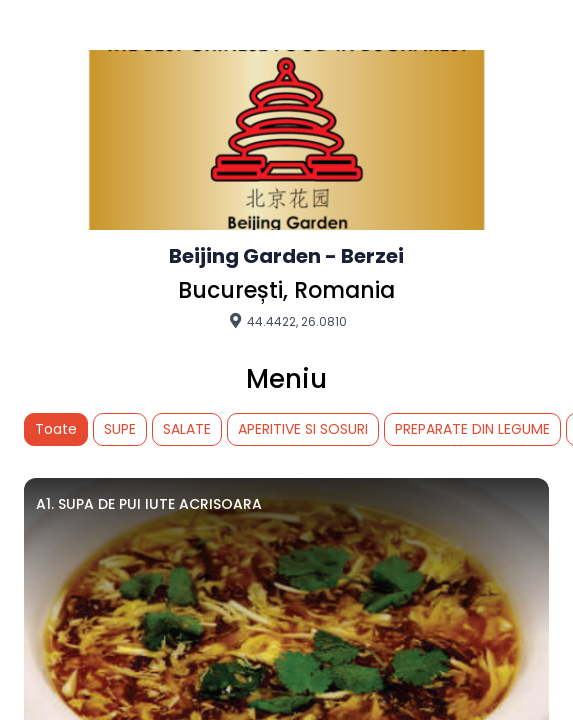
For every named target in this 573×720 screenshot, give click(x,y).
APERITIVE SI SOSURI (303, 429)
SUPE (120, 429)
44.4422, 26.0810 (287, 321)
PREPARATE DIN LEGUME (472, 429)
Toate (56, 429)
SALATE (187, 429)
